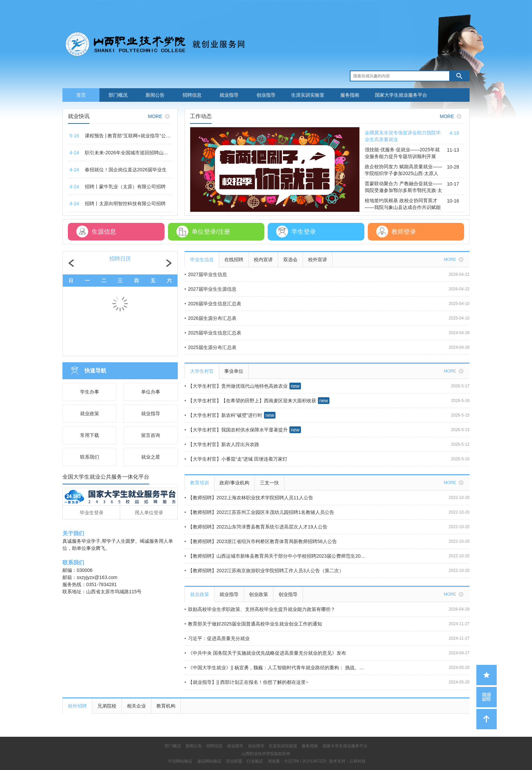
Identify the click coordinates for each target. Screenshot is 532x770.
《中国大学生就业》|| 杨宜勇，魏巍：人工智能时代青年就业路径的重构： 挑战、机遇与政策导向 (276, 668)
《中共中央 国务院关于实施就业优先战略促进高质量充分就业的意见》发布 (265, 653)
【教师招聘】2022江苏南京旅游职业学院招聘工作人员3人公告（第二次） (264, 571)
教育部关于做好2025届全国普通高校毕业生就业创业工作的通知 (253, 624)
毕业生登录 (92, 513)
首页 (81, 95)
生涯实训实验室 (308, 95)
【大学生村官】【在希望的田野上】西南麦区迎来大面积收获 (250, 401)
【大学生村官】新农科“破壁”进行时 (223, 415)
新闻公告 (155, 95)
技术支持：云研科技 (347, 761)
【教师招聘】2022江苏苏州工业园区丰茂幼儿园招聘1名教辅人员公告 (259, 512)
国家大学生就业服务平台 (401, 95)
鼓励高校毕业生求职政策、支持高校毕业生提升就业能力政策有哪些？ (260, 609)
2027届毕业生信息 (206, 274)
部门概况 (118, 95)
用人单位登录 (149, 513)
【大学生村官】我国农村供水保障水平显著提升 (236, 430)
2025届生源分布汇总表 (211, 347)
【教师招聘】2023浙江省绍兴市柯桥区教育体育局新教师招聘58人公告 (261, 541)
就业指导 (229, 95)
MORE (160, 116)
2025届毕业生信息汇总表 (213, 333)
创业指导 (266, 95)
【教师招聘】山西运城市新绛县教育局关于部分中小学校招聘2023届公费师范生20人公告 (276, 556)
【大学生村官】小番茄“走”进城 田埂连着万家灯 (236, 459)
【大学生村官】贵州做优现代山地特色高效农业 (236, 386)
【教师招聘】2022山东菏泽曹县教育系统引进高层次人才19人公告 (256, 527)
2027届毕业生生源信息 (211, 289)
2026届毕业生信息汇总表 (213, 304)
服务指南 (350, 95)
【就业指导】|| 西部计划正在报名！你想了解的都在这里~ (246, 682)
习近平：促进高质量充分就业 (217, 638)
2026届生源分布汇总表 (211, 318)
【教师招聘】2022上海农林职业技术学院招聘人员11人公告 (249, 498)
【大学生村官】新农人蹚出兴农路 (222, 444)
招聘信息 (192, 95)
